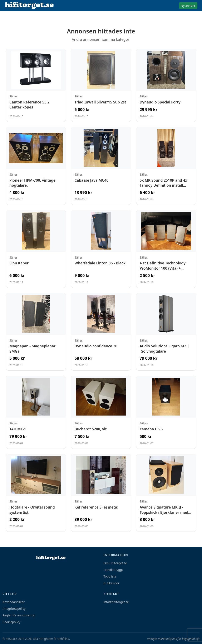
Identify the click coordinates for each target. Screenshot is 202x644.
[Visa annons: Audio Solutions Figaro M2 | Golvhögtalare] (166, 332)
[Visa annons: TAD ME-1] (36, 412)
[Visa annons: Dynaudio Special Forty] (166, 85)
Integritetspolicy (14, 609)
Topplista (110, 576)
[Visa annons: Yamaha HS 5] (166, 412)
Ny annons (188, 6)
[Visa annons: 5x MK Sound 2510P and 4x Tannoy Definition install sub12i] (166, 166)
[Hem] (50, 558)
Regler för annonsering (19, 615)
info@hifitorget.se (116, 602)
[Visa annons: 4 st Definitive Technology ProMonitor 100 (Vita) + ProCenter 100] (166, 249)
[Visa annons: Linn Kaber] (36, 249)
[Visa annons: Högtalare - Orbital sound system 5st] (36, 493)
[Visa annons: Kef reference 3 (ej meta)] (101, 493)
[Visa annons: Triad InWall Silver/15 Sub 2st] (101, 85)
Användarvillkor (14, 602)
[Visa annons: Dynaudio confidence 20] (101, 332)
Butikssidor (112, 583)
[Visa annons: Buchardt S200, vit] (101, 412)
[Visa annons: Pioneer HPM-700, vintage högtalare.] (36, 166)
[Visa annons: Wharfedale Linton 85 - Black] (101, 249)
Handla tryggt (113, 570)
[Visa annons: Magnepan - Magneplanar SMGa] (36, 332)
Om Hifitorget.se (115, 563)
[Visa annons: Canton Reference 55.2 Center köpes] (36, 85)
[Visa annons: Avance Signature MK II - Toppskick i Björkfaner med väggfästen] (166, 493)
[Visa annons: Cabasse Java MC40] (101, 166)
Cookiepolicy (11, 622)
